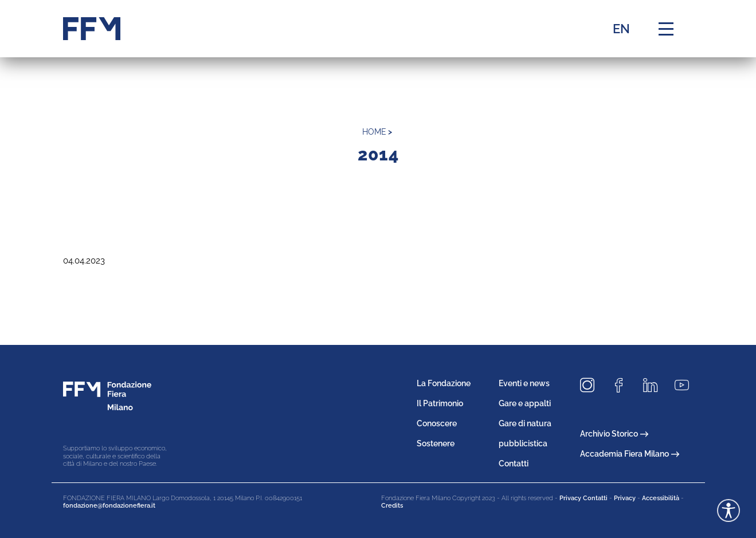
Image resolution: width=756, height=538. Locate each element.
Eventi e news (524, 383)
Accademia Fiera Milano (630, 454)
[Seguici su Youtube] (686, 386)
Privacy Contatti (583, 498)
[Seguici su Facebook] (623, 386)
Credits (392, 506)
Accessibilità (661, 498)
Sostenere (436, 443)
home (374, 132)
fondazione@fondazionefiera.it (109, 506)
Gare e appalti (525, 403)
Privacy (625, 498)
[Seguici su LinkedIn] (655, 386)
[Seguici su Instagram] (592, 386)
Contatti (514, 464)
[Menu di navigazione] (666, 29)
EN (621, 29)
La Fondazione (444, 383)
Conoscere (437, 423)
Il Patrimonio (440, 403)
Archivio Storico (614, 434)
